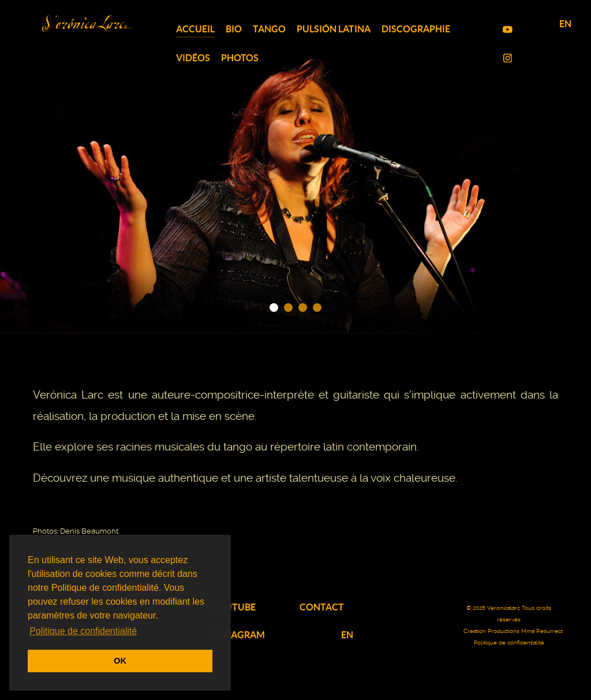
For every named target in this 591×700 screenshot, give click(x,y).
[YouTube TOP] (508, 29)
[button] (274, 308)
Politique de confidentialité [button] (83, 631)
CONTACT (322, 607)
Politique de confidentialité (509, 643)
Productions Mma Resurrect (525, 631)
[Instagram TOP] (508, 58)
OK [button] (120, 661)
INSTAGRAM (238, 635)
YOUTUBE (234, 607)
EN (565, 24)
